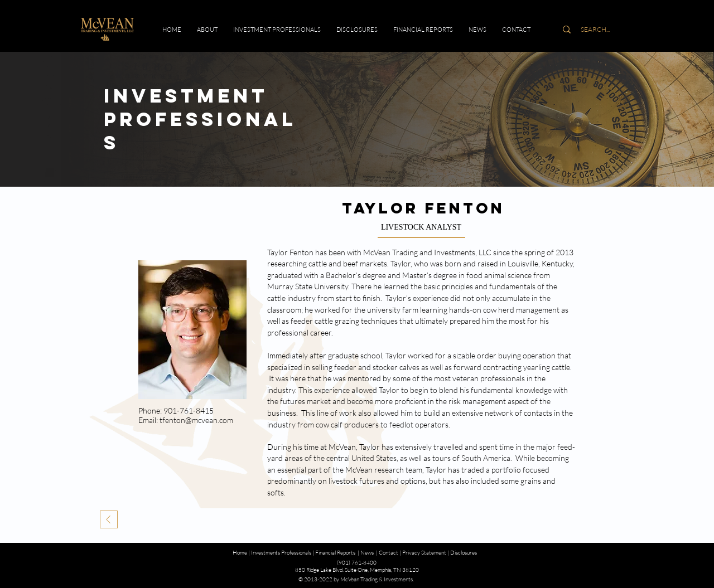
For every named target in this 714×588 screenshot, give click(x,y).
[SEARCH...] (595, 30)
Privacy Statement (424, 553)
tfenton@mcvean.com (196, 420)
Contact (389, 553)
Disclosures (464, 553)
